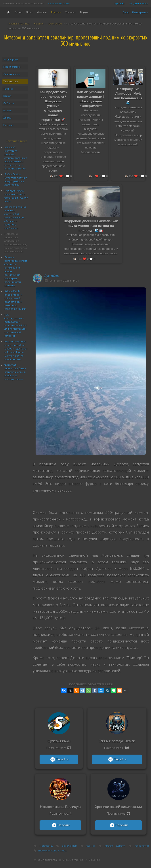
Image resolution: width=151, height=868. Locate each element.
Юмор (7, 96)
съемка (91, 846)
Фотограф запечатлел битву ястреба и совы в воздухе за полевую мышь (15, 372)
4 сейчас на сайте (59, 4)
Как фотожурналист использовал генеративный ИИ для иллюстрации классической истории (15, 325)
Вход (126, 12)
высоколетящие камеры (52, 851)
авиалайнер (70, 846)
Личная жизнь (12, 74)
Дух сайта (51, 276)
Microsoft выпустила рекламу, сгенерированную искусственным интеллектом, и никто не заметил (16, 158)
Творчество (55, 24)
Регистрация (140, 12)
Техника (8, 89)
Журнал (39, 24)
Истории (9, 125)
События (9, 103)
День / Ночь (138, 4)
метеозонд (46, 846)
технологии (142, 846)
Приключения (12, 67)
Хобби (7, 118)
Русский (119, 4)
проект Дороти (115, 846)
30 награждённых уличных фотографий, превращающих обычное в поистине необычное (15, 218)
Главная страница (19, 24)
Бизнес (8, 111)
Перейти (59, 759)
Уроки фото (11, 60)
